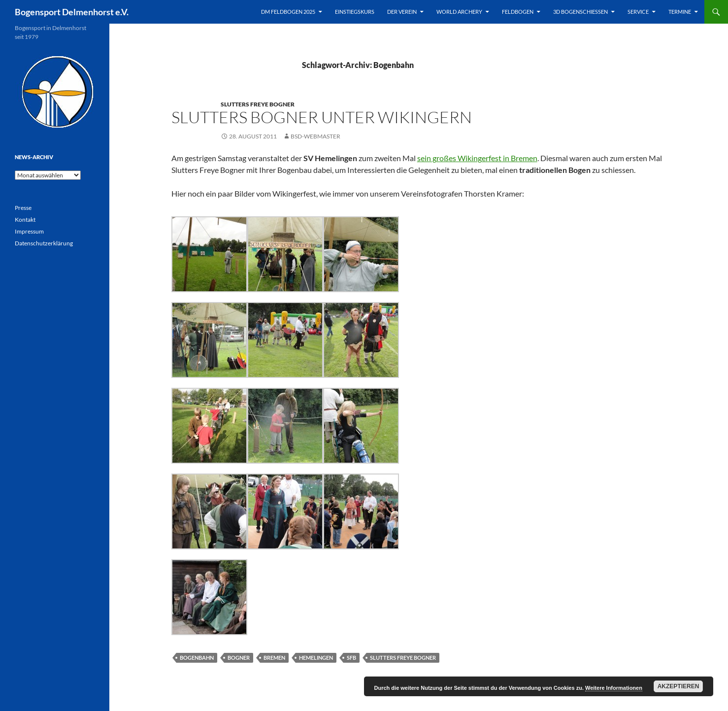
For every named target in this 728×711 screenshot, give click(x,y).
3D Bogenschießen (580, 12)
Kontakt (25, 220)
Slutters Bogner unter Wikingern (322, 117)
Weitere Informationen (614, 688)
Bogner (239, 658)
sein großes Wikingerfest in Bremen (477, 158)
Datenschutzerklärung (44, 243)
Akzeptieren (678, 686)
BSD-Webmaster (315, 136)
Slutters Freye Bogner (258, 104)
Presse (23, 208)
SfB (351, 658)
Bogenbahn (197, 658)
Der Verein (402, 12)
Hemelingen (316, 658)
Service (638, 12)
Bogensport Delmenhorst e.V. (72, 12)
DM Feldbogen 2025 (288, 12)
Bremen (274, 658)
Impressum (29, 231)
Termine (680, 12)
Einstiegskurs (355, 12)
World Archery (459, 12)
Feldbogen (518, 12)
